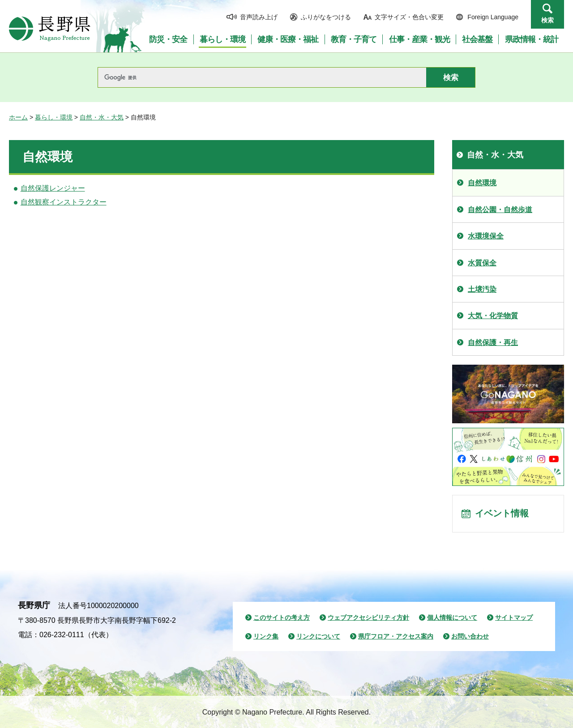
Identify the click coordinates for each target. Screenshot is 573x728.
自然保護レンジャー (53, 188)
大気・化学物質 (493, 316)
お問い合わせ (470, 636)
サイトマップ (514, 617)
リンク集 (266, 636)
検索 (547, 20)
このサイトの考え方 (282, 617)
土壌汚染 (482, 289)
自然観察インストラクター (64, 202)
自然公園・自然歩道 (500, 210)
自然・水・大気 (102, 117)
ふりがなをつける (326, 17)
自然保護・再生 (493, 343)
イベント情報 (502, 514)
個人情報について (452, 617)
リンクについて (318, 636)
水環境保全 (486, 236)
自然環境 (482, 183)
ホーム (18, 117)
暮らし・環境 (54, 117)
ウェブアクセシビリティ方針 (368, 617)
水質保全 (482, 263)
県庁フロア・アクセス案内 (396, 636)
